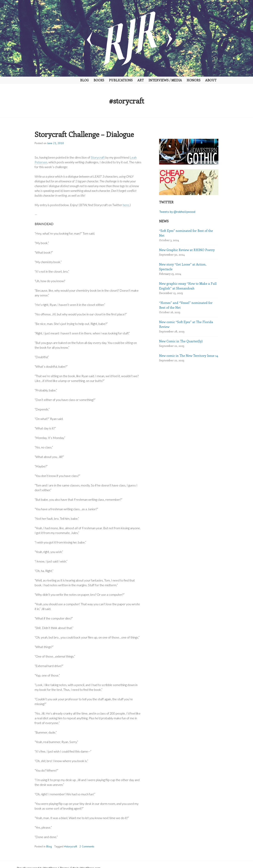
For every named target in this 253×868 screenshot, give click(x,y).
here (126, 205)
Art (141, 80)
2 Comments (87, 846)
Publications (121, 80)
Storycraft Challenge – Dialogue (84, 134)
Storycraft (98, 157)
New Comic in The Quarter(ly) (181, 341)
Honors (194, 80)
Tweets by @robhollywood (177, 212)
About (211, 80)
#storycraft (71, 846)
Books (99, 80)
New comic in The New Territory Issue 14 (189, 355)
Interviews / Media (165, 80)
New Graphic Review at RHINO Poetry (187, 250)
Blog (84, 80)
